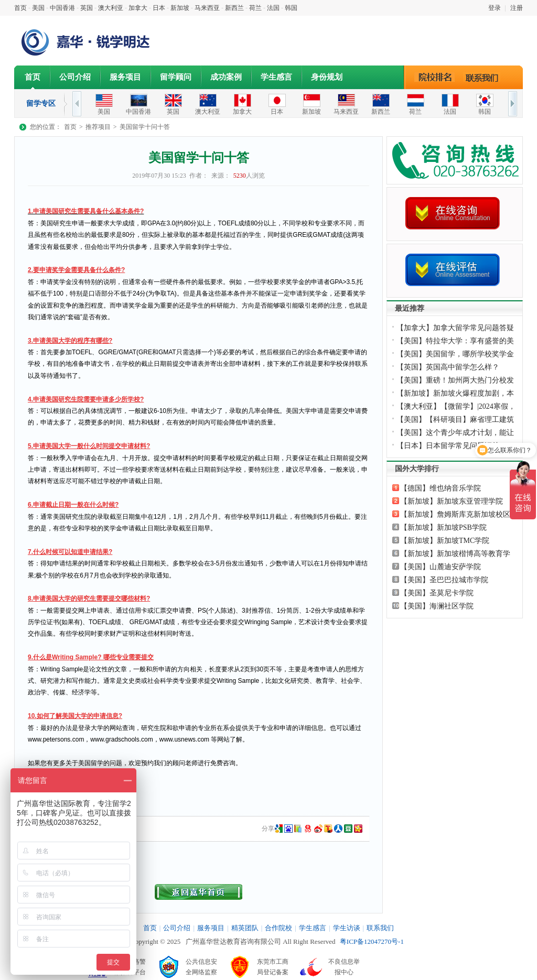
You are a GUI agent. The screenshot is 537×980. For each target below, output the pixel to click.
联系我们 (485, 77)
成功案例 (226, 77)
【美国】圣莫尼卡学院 (437, 593)
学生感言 (276, 77)
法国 (273, 8)
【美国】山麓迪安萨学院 (441, 567)
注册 (517, 8)
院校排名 (435, 77)
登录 (495, 8)
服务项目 (125, 77)
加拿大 (138, 8)
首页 (20, 8)
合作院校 (278, 928)
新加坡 (180, 8)
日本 (159, 8)
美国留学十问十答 (145, 127)
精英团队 (245, 928)
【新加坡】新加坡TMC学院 (445, 541)
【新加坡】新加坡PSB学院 (443, 527)
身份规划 (327, 77)
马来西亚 (207, 8)
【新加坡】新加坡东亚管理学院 (452, 501)
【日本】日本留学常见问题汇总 (448, 446)
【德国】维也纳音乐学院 (441, 488)
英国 (87, 8)
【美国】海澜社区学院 (437, 606)
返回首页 (198, 892)
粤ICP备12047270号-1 (372, 941)
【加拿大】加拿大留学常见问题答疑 (455, 328)
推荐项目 (98, 127)
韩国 (291, 8)
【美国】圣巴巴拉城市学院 (444, 580)
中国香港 (62, 8)
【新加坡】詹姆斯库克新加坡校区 (455, 514)
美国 (38, 8)
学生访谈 (347, 928)
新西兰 (234, 8)
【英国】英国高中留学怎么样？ (448, 367)
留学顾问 (176, 77)
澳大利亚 (111, 8)
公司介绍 (75, 77)
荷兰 (255, 8)
